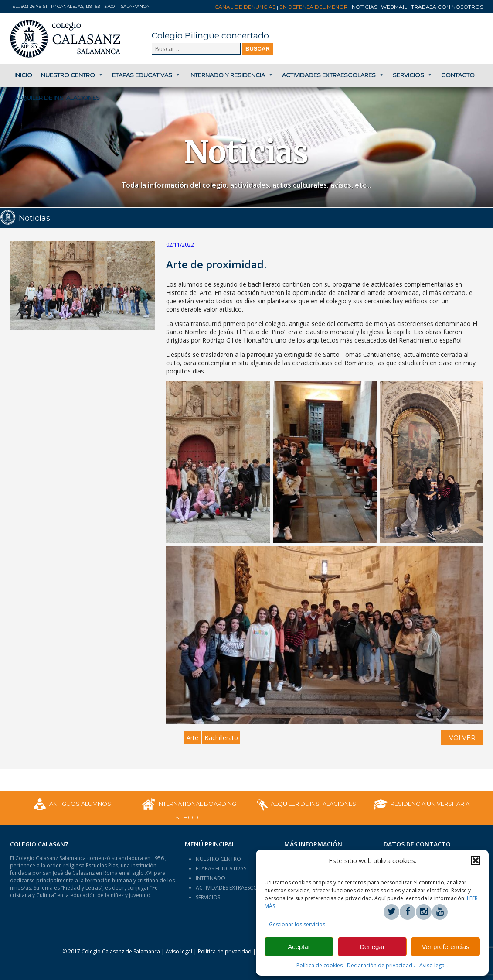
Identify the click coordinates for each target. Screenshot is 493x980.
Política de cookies (320, 965)
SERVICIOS (208, 897)
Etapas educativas (146, 75)
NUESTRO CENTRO (218, 859)
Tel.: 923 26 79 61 (29, 6)
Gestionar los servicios (297, 924)
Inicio (23, 75)
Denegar (372, 947)
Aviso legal (179, 951)
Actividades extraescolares (333, 75)
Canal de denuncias (245, 7)
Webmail (394, 7)
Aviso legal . (434, 965)
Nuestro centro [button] (72, 75)
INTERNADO (211, 878)
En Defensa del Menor (314, 7)
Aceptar (299, 947)
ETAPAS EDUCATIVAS (221, 869)
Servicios (413, 75)
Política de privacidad (225, 951)
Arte (192, 738)
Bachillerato (221, 738)
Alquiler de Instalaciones (57, 98)
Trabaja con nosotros (447, 7)
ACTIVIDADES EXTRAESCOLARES (234, 888)
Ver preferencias (445, 947)
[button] (476, 860)
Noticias (364, 7)
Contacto (458, 75)
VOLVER (462, 738)
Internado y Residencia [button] (231, 75)
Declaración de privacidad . (381, 965)
